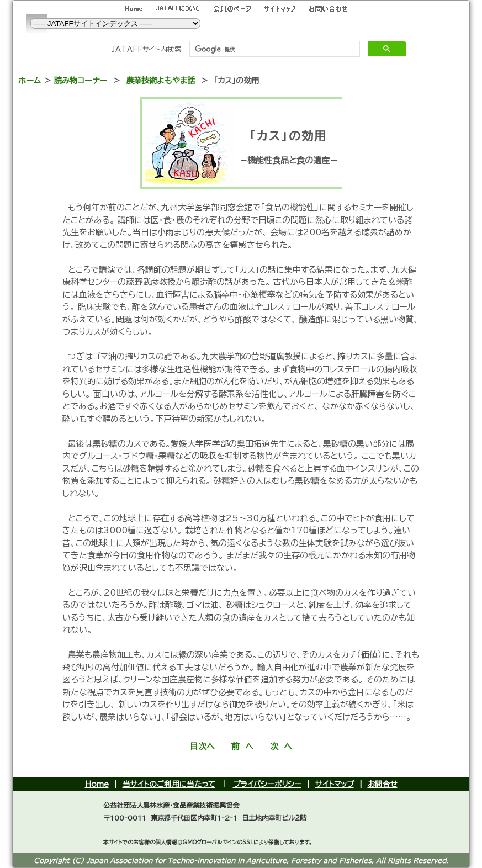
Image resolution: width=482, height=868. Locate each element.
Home (97, 784)
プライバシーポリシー (267, 784)
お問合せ (383, 784)
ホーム (30, 80)
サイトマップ (335, 784)
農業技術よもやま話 (160, 80)
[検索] (274, 49)
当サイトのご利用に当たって (169, 784)
